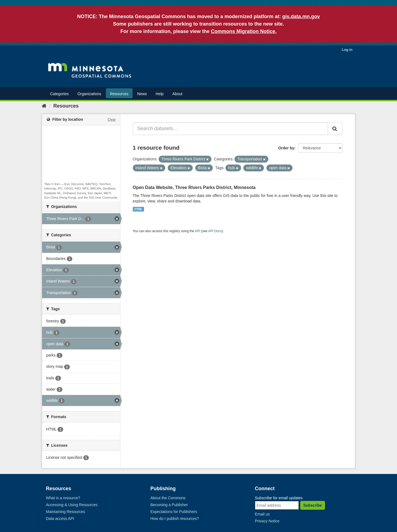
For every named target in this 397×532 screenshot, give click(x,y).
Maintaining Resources (65, 512)
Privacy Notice (267, 521)
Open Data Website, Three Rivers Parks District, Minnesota (194, 187)
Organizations (89, 94)
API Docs (215, 231)
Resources (119, 94)
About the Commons (168, 498)
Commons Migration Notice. (244, 31)
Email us (262, 514)
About (177, 94)
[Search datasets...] (231, 129)
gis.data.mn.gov (301, 17)
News (142, 94)
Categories (59, 94)
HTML (138, 209)
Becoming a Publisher (169, 505)
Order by (286, 148)
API (198, 231)
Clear (112, 120)
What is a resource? (63, 498)
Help (160, 94)
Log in (347, 50)
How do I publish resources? (175, 519)
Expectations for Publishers (174, 512)
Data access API (60, 519)
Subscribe (313, 505)
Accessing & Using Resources (72, 505)
